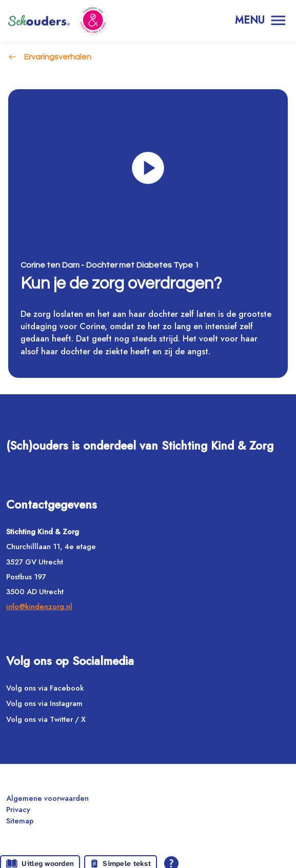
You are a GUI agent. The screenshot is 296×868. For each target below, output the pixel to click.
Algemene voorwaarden (47, 798)
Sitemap (20, 821)
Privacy (18, 809)
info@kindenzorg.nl (39, 607)
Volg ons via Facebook (45, 688)
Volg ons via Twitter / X (46, 719)
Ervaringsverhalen (57, 57)
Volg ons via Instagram (44, 704)
